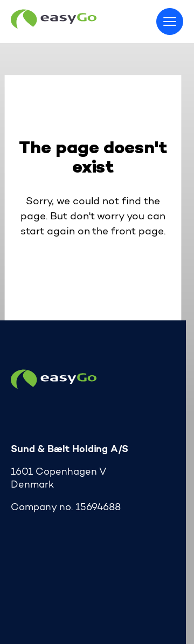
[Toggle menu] (170, 22)
